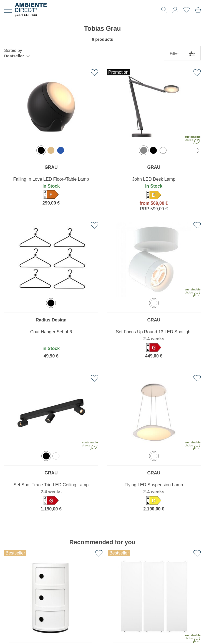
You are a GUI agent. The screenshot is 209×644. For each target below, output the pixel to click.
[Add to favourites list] (94, 73)
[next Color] (198, 150)
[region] (51, 142)
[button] (17, 53)
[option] (41, 150)
